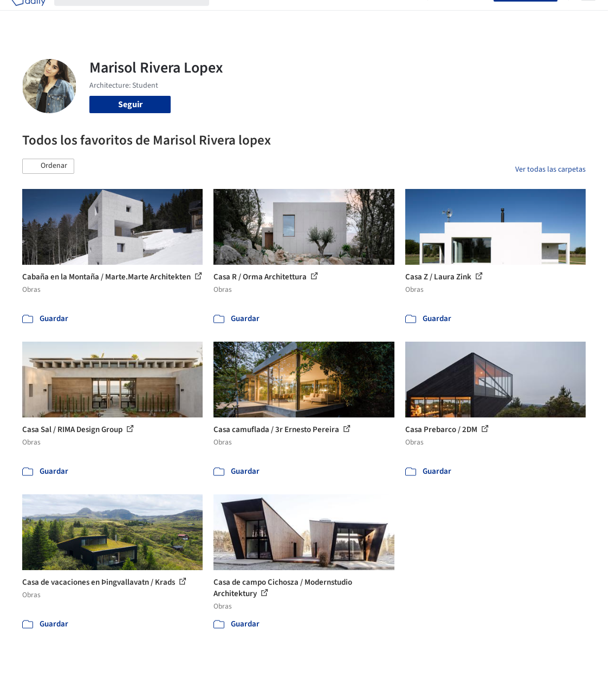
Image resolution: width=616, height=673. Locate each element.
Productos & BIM (320, 15)
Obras (229, 15)
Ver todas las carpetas (550, 169)
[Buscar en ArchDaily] (140, 15)
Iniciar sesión (463, 15)
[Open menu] (588, 15)
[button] (48, 166)
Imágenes (264, 15)
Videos (406, 15)
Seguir (130, 104)
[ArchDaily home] (28, 15)
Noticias (372, 15)
